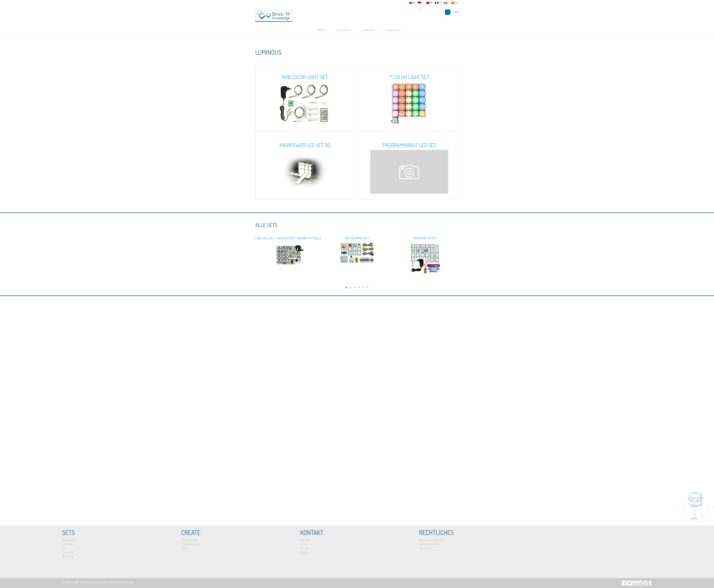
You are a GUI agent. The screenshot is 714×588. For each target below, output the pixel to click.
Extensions (68, 552)
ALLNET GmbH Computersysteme (89, 582)
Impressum (425, 548)
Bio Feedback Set (357, 238)
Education (344, 30)
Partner (304, 552)
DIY (64, 548)
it (446, 3)
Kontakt (305, 548)
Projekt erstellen (190, 540)
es (454, 3)
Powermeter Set (425, 238)
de (421, 3)
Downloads (393, 30)
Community (369, 30)
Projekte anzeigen (191, 544)
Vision (304, 544)
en (412, 3)
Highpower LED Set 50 (305, 145)
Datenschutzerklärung (431, 540)
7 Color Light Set (409, 77)
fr (438, 3)
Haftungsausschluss (430, 544)
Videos (185, 548)
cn (429, 3)
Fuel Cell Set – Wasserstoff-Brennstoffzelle (289, 238)
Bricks (323, 30)
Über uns (305, 540)
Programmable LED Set (409, 145)
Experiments (69, 540)
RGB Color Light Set (305, 77)
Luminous (67, 544)
